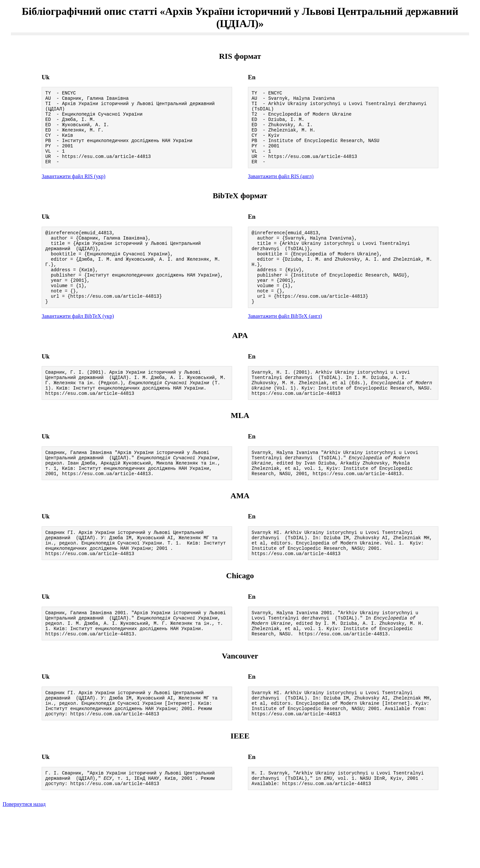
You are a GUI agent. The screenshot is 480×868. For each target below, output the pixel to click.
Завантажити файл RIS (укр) (74, 190)
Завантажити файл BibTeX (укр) (78, 344)
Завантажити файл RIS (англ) (281, 190)
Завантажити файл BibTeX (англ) (285, 344)
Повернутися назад (24, 860)
